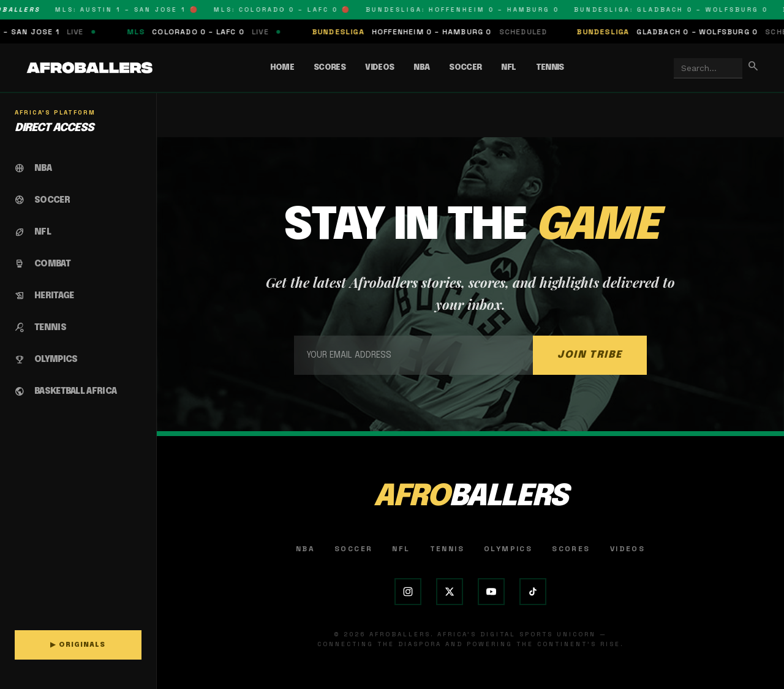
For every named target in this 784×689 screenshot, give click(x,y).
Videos (379, 68)
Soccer (465, 68)
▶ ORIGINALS (78, 645)
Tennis (550, 68)
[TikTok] (533, 592)
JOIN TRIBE (590, 355)
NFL (508, 68)
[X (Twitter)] (450, 592)
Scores (330, 68)
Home (282, 68)
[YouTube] (491, 592)
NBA (421, 68)
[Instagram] (408, 592)
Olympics (508, 549)
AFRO (470, 497)
